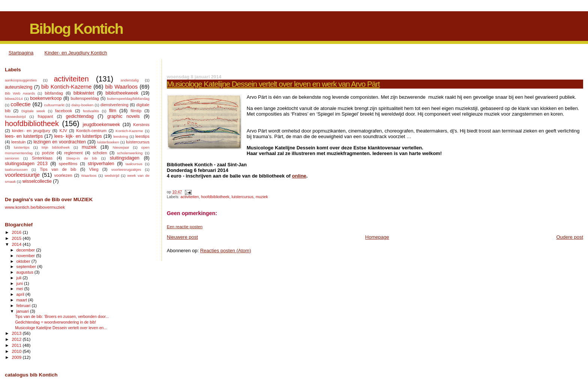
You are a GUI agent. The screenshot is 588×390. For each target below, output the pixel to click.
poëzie (48, 153)
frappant (45, 116)
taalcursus (134, 164)
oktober (24, 261)
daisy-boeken (82, 105)
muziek (262, 197)
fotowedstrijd (15, 117)
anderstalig (129, 80)
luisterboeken (108, 142)
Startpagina (21, 53)
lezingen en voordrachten (60, 142)
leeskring (121, 136)
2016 (17, 232)
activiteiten (190, 197)
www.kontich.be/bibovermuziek (35, 207)
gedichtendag (79, 116)
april (21, 294)
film (113, 111)
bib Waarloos (121, 87)
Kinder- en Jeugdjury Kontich (76, 53)
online (299, 176)
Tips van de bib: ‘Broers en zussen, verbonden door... (62, 316)
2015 (17, 238)
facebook (64, 111)
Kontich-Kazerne (129, 131)
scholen (100, 153)
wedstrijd (112, 175)
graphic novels (124, 116)
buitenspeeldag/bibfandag (128, 99)
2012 (17, 339)
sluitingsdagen (125, 158)
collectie (21, 104)
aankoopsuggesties (21, 80)
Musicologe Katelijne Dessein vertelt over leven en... (61, 328)
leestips (142, 136)
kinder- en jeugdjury (31, 131)
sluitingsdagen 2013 (26, 164)
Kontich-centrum (91, 131)
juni (20, 283)
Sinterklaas (42, 158)
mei (20, 289)
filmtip (136, 111)
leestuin (18, 142)
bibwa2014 (14, 99)
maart (22, 300)
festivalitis (91, 111)
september (27, 267)
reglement (73, 153)
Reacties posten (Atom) (226, 251)
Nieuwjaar (121, 147)
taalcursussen (16, 169)
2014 (17, 244)
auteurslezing (19, 87)
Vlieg (94, 169)
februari (24, 306)
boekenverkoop (46, 98)
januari (23, 311)
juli (20, 278)
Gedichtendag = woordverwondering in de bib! (55, 322)
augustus (25, 272)
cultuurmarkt (54, 105)
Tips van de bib (58, 169)
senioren (12, 158)
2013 (17, 333)
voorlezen (63, 175)
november (26, 256)
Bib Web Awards (20, 93)
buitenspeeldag (85, 98)
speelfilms (68, 164)
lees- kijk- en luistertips (78, 136)
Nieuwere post (182, 237)
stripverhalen (101, 164)
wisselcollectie (37, 181)
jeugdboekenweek (101, 125)
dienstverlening (115, 105)
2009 (17, 357)
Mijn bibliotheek (56, 147)
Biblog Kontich (76, 29)
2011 (17, 345)
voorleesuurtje (22, 175)
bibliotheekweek (122, 93)
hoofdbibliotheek (215, 197)
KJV (63, 131)
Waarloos (89, 175)
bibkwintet (84, 93)
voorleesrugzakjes (126, 169)
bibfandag (54, 93)
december (26, 250)
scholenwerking (130, 153)
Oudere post (570, 237)
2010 (17, 351)
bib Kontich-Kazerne (66, 87)
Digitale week (33, 111)
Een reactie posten (185, 227)
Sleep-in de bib (81, 158)
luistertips (22, 147)
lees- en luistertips (24, 136)
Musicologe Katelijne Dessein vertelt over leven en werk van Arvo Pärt (273, 84)
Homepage (377, 237)
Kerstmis (141, 125)
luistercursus (243, 197)
